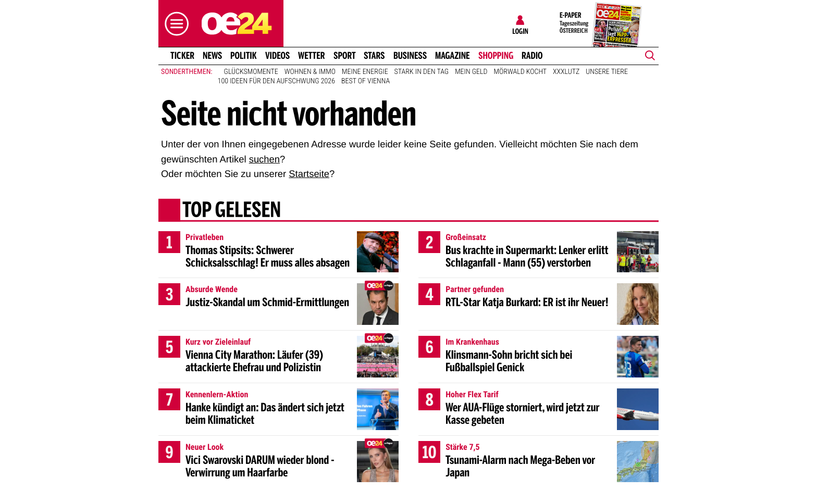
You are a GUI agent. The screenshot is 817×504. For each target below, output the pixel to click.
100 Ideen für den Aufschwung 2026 (276, 81)
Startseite (309, 174)
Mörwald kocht (521, 72)
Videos (277, 56)
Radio (532, 56)
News (212, 56)
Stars (374, 56)
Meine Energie (365, 72)
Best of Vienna (366, 81)
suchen (264, 159)
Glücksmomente (251, 72)
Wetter (312, 56)
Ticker (182, 56)
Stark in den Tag (422, 72)
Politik (244, 56)
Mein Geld (471, 72)
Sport (345, 56)
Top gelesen (232, 211)
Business (410, 56)
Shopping (496, 56)
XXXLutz (566, 72)
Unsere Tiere (607, 72)
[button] (174, 24)
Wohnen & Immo (310, 72)
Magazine (453, 56)
